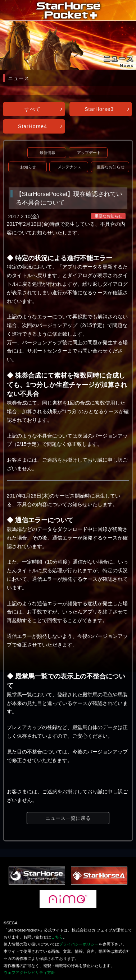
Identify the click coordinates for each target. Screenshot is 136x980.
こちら (57, 937)
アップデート (89, 153)
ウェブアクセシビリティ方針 (29, 972)
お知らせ (28, 167)
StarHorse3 (99, 109)
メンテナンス (69, 167)
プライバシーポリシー (79, 944)
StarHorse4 (33, 126)
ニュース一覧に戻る (68, 818)
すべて (33, 109)
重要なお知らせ (111, 167)
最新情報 (47, 153)
